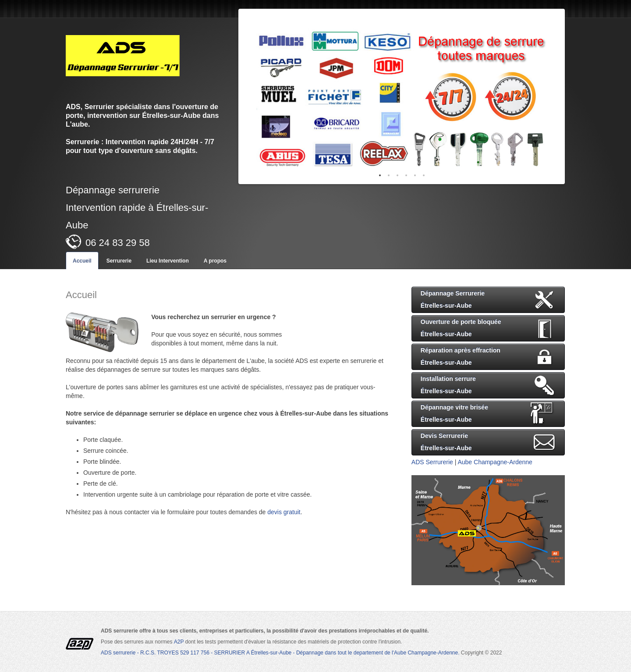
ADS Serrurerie (432, 462)
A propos (215, 261)
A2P (180, 642)
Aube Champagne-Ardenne (495, 462)
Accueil (82, 261)
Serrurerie (119, 261)
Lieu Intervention (168, 261)
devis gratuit (284, 512)
